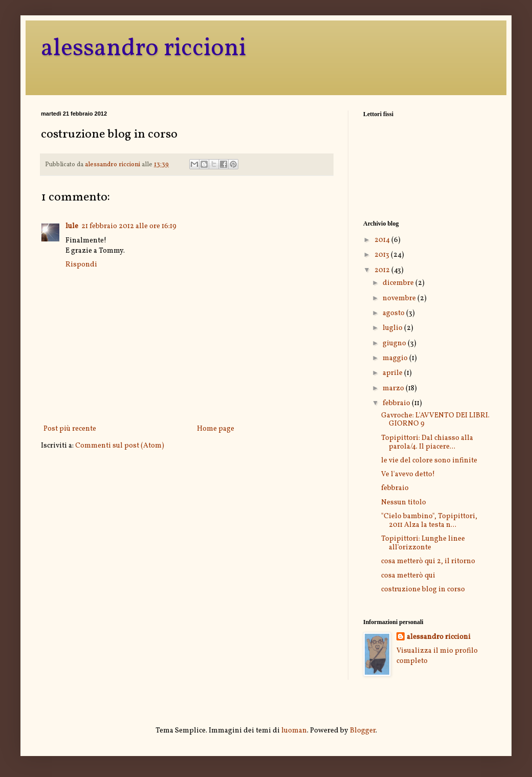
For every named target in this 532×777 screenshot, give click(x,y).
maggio (396, 358)
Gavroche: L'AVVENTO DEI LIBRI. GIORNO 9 (435, 420)
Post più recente (70, 429)
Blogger (363, 731)
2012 (383, 270)
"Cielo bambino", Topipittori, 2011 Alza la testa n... (429, 521)
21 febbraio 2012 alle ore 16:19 (129, 226)
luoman (294, 731)
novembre (400, 298)
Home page (216, 429)
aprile (393, 373)
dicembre (399, 283)
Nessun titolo (404, 503)
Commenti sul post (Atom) (120, 446)
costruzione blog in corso (423, 590)
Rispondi (81, 265)
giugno (395, 343)
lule (72, 226)
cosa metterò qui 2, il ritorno (428, 561)
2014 (383, 240)
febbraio (397, 403)
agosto (394, 313)
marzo (394, 388)
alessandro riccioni (143, 49)
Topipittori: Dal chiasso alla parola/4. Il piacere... (427, 442)
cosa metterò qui (408, 576)
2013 (383, 255)
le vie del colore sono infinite (429, 461)
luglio (393, 328)
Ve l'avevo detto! (408, 474)
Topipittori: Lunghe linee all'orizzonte (423, 543)
